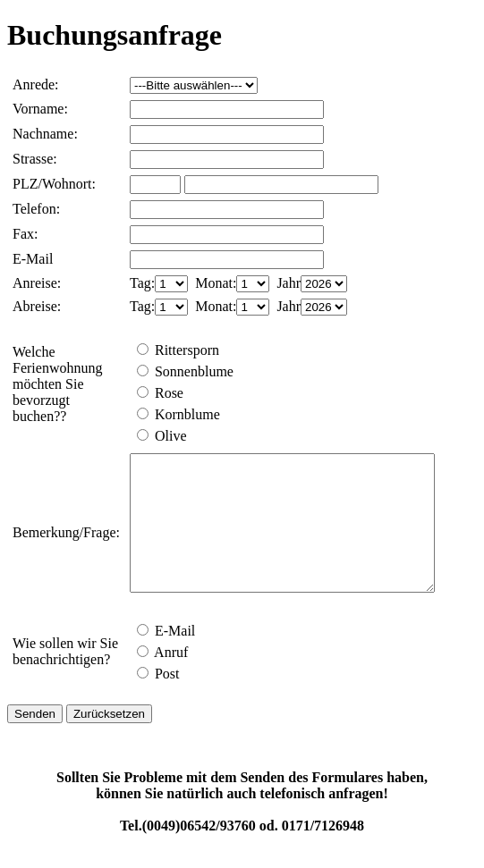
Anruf (162, 679)
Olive (162, 436)
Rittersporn (178, 350)
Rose (160, 393)
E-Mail (166, 657)
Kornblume (178, 414)
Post (158, 700)
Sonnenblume (185, 371)
